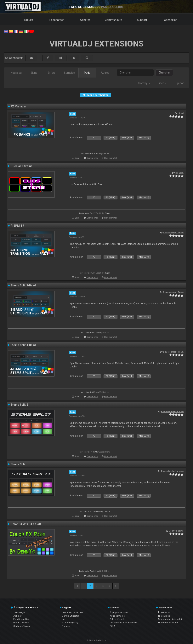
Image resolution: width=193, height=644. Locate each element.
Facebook (164, 612)
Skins (34, 73)
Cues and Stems (22, 166)
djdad (181, 113)
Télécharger (56, 20)
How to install (111, 158)
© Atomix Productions (96, 640)
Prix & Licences (21, 623)
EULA (113, 626)
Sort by (144, 83)
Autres (105, 73)
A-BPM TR (17, 226)
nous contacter (118, 616)
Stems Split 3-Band (23, 285)
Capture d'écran (22, 626)
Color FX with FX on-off (26, 524)
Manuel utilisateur (71, 616)
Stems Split (18, 464)
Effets (52, 73)
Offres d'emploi (118, 619)
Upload (180, 83)
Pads (87, 73)
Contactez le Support (72, 612)
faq (63, 619)
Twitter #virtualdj (168, 623)
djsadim (179, 173)
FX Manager (19, 106)
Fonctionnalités (21, 619)
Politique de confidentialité (123, 623)
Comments (92, 158)
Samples (69, 73)
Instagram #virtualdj (170, 619)
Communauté (114, 20)
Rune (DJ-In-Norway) (172, 411)
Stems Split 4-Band (23, 345)
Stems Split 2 (19, 405)
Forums (66, 626)
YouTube (164, 616)
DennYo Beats (176, 531)
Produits (28, 20)
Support (142, 20)
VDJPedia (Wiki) (70, 623)
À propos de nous (119, 612)
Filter (162, 83)
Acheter (85, 20)
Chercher (164, 73)
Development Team (173, 233)
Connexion (171, 20)
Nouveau (16, 73)
